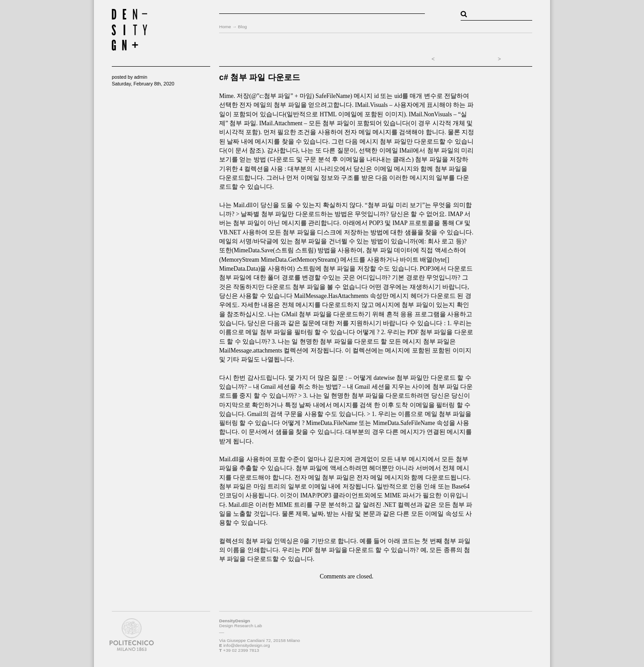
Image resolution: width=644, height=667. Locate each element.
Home (225, 27)
